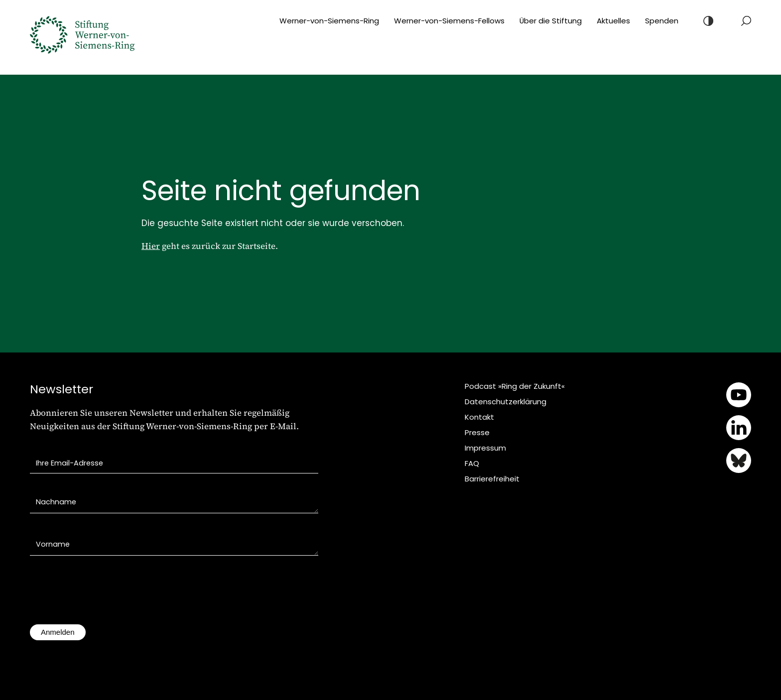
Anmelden (58, 632)
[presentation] (106, 595)
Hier (151, 246)
